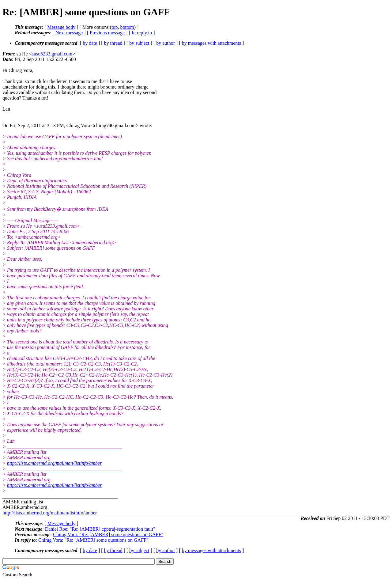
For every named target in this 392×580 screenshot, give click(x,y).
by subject (139, 43)
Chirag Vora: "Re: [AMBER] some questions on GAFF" (108, 535)
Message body (61, 27)
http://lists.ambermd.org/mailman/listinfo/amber (55, 463)
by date (90, 43)
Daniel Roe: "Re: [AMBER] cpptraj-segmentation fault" (100, 529)
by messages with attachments (211, 43)
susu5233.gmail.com (52, 54)
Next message (69, 33)
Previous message (107, 33)
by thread (113, 43)
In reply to (142, 33)
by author (166, 43)
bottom (127, 27)
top (115, 27)
